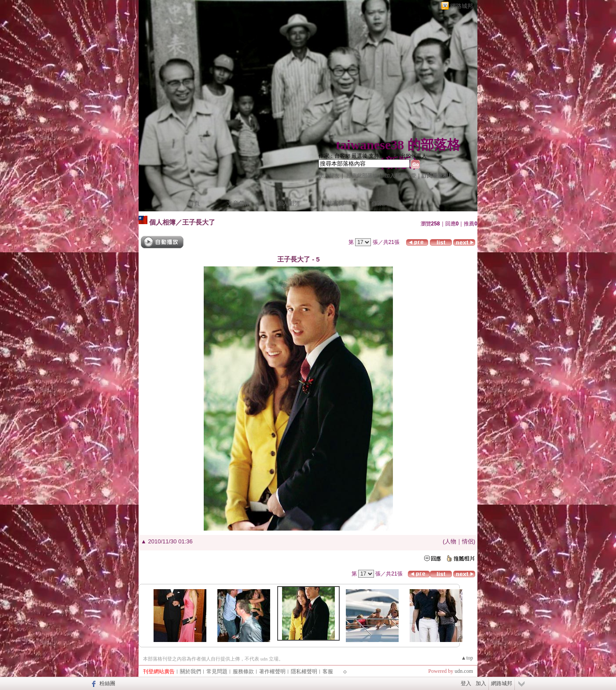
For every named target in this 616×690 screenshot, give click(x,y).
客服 (328, 672)
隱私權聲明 (304, 672)
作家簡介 (383, 203)
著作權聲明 (272, 672)
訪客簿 (336, 203)
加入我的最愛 (400, 176)
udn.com (464, 671)
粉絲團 (107, 683)
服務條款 (243, 672)
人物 (451, 541)
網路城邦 (462, 6)
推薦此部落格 (362, 176)
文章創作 (238, 203)
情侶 (468, 541)
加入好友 (329, 176)
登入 (466, 683)
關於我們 (191, 672)
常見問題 (217, 672)
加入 (481, 683)
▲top (467, 658)
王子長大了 (199, 222)
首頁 (194, 203)
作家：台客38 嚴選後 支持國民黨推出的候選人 (373, 156)
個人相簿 (289, 203)
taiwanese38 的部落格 (398, 145)
